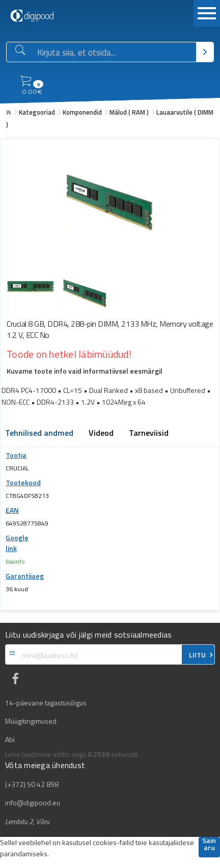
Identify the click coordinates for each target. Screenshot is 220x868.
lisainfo (15, 561)
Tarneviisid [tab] (149, 434)
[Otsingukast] (115, 52)
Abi (10, 740)
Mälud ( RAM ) (129, 112)
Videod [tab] (101, 434)
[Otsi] (205, 52)
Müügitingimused (31, 721)
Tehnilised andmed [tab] (39, 434)
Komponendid (82, 112)
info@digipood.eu (33, 803)
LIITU (197, 655)
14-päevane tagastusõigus (46, 703)
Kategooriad (37, 112)
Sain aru (209, 845)
